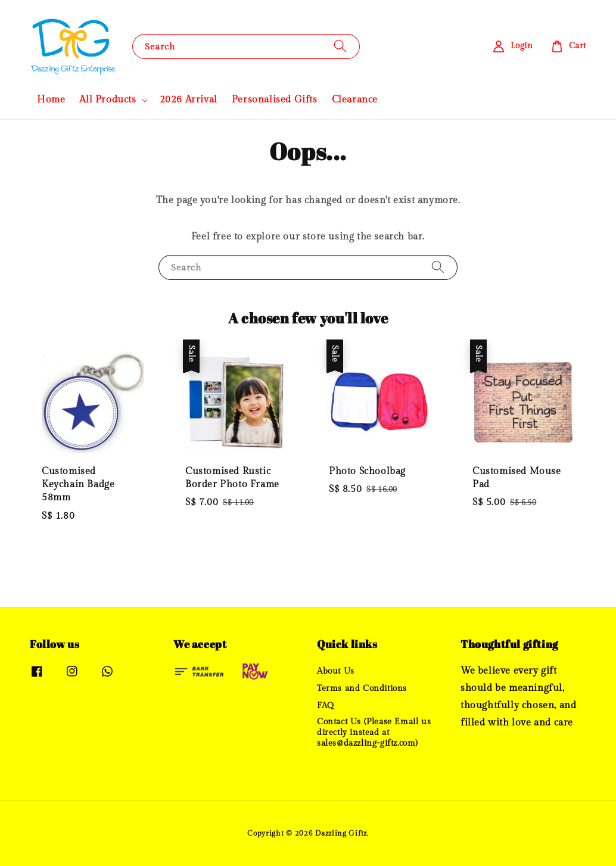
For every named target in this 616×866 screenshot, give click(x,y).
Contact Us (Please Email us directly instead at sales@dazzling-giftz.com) (374, 733)
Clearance (355, 100)
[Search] (340, 46)
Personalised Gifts (275, 100)
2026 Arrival (189, 100)
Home (51, 100)
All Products (108, 100)
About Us (336, 671)
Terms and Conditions (362, 689)
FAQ (326, 706)
